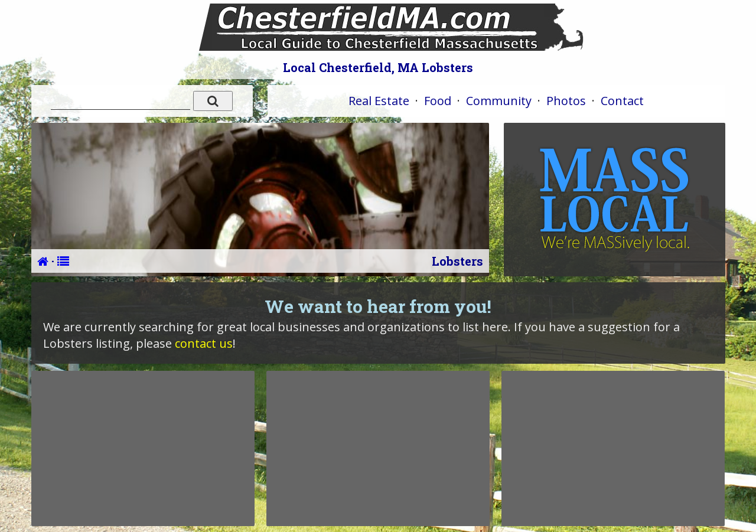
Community (499, 101)
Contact (622, 101)
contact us (204, 343)
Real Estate (379, 101)
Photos (566, 101)
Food (438, 101)
